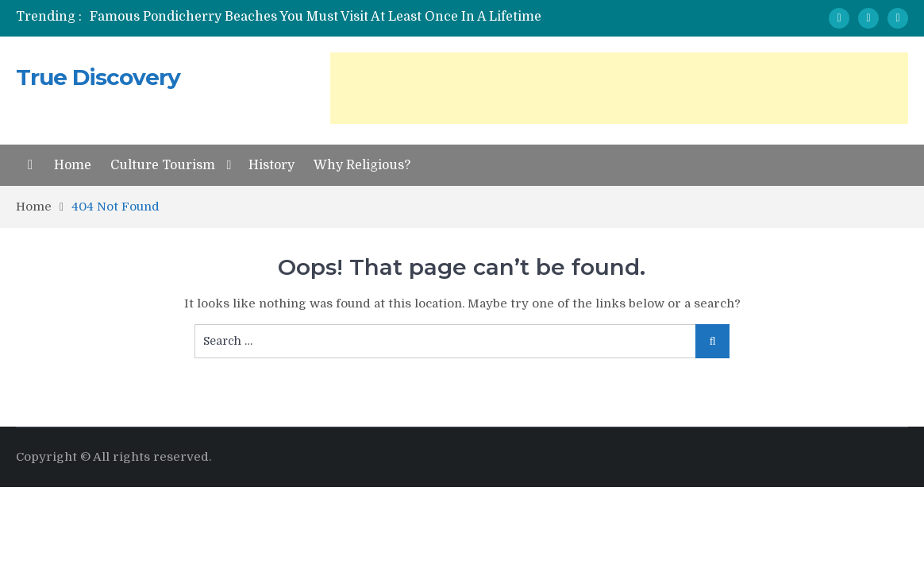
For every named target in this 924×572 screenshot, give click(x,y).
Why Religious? (362, 165)
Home (73, 165)
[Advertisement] (619, 88)
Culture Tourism (163, 165)
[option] (321, 17)
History (271, 165)
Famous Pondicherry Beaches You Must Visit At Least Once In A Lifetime (316, 17)
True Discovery (98, 77)
